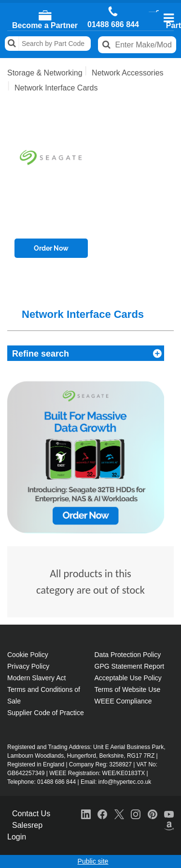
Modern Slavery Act (36, 678)
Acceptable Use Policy (128, 678)
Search (12, 44)
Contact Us (31, 814)
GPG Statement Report (130, 666)
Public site (93, 861)
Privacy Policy (28, 666)
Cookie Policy (28, 655)
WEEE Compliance (123, 701)
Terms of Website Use (128, 689)
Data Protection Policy (128, 655)
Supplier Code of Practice (46, 713)
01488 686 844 (113, 25)
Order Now (51, 248)
